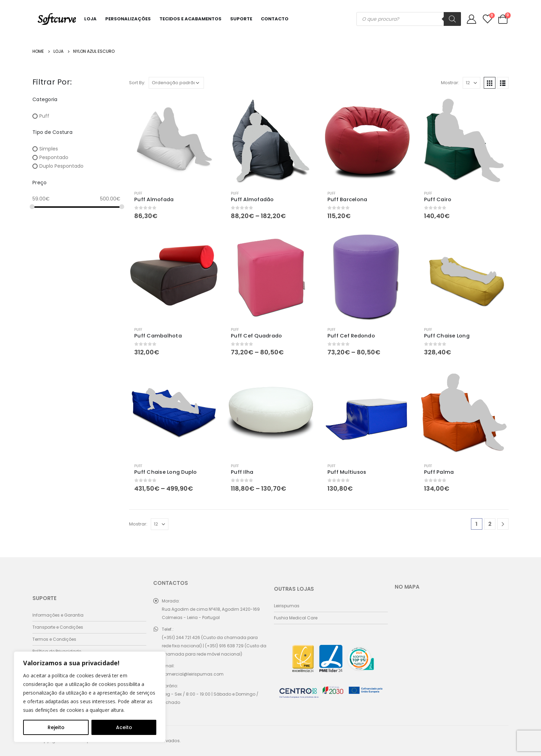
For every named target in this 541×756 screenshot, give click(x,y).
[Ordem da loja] (176, 83)
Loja (90, 19)
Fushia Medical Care (296, 618)
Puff (138, 193)
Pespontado (54, 157)
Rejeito (56, 727)
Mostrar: (450, 83)
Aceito (124, 727)
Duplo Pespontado (61, 166)
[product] (174, 140)
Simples (49, 149)
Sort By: (137, 83)
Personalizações (128, 19)
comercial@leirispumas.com (193, 674)
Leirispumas (287, 606)
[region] (90, 697)
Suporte (241, 19)
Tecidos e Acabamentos (190, 19)
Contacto (275, 19)
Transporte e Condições (58, 627)
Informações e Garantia (58, 615)
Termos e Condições (54, 639)
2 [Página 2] (490, 524)
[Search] (452, 19)
